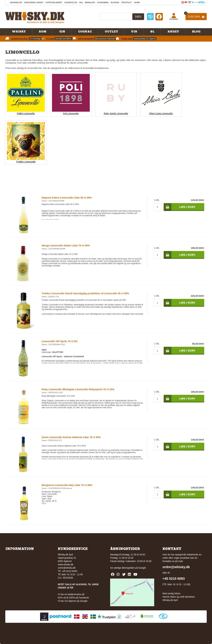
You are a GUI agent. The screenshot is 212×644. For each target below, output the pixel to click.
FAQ (81, 3)
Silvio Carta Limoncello (161, 113)
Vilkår (137, 3)
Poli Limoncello (71, 113)
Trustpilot (127, 3)
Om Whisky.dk (16, 3)
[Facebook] (159, 16)
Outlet (111, 32)
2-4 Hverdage (35, 39)
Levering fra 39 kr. (20, 39)
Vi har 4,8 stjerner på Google (73, 601)
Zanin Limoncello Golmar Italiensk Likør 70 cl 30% (71, 437)
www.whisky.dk (66, 564)
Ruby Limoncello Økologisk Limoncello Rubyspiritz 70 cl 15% (78, 389)
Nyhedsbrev (103, 3)
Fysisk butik (127, 39)
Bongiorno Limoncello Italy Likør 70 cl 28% (67, 485)
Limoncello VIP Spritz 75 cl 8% (60, 341)
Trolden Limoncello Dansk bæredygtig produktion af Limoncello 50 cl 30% (85, 293)
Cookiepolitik (71, 3)
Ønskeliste (90, 3)
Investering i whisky (34, 3)
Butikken (115, 3)
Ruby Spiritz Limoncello (116, 113)
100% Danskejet (86, 39)
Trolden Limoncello (26, 162)
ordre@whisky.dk (67, 568)
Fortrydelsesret (54, 3)
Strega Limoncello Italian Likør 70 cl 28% (66, 245)
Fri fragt (50, 39)
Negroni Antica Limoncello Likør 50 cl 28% (67, 198)
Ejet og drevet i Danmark (105, 39)
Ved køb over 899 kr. (64, 39)
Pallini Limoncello (26, 113)
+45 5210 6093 (174, 579)
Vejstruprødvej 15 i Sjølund (145, 39)
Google (142, 568)
